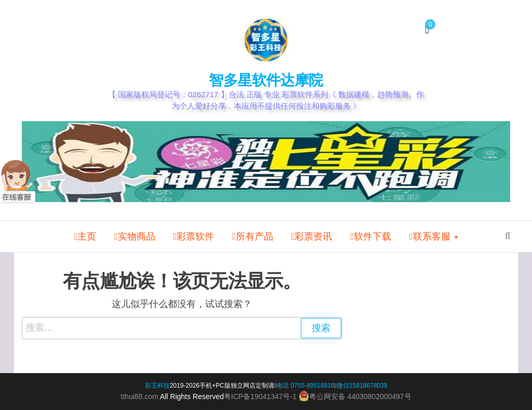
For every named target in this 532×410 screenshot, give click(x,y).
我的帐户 (99, 38)
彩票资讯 (312, 236)
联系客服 (434, 236)
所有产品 (253, 236)
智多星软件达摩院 (266, 80)
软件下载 (371, 236)
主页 (85, 236)
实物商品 (135, 236)
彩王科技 (157, 386)
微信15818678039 (362, 386)
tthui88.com (139, 396)
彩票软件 (194, 236)
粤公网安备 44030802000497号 (355, 396)
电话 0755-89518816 (305, 386)
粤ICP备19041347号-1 (260, 396)
